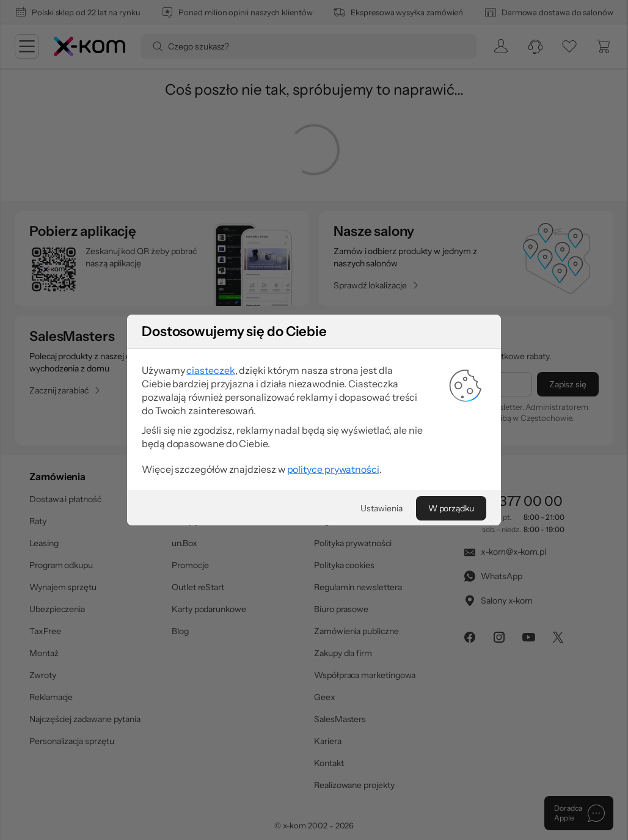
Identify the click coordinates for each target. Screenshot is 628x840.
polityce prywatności (333, 469)
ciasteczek (210, 370)
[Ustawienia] (381, 508)
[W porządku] (451, 508)
